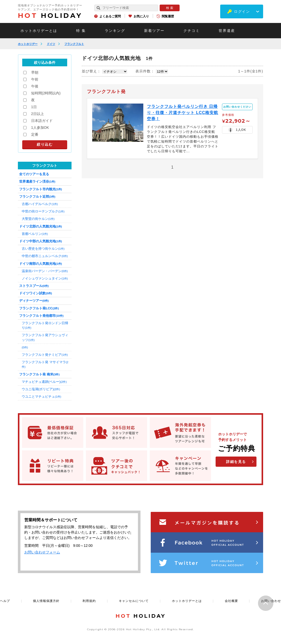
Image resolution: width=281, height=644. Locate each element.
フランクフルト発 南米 (39, 374)
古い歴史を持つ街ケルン (43, 249)
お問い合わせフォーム (42, 552)
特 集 (81, 31)
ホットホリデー (28, 44)
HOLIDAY (50, 16)
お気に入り (141, 16)
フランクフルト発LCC (39, 308)
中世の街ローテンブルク (43, 211)
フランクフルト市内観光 (40, 189)
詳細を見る (236, 462)
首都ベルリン (35, 234)
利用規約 (89, 601)
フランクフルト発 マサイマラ (45, 364)
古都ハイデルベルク (40, 204)
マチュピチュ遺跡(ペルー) (44, 382)
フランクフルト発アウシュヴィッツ (45, 337)
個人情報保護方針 (46, 601)
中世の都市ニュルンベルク (45, 256)
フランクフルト (74, 44)
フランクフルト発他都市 (41, 316)
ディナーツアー (34, 301)
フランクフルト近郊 (37, 197)
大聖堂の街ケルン (38, 219)
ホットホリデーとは (39, 31)
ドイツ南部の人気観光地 (40, 264)
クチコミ (192, 31)
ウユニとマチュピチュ (41, 396)
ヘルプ (5, 601)
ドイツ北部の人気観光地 (40, 226)
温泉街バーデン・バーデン (45, 271)
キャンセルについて (134, 601)
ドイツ (51, 44)
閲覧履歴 (168, 16)
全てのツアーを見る (34, 174)
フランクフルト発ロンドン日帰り (45, 325)
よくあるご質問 (110, 16)
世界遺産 (227, 31)
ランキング (115, 31)
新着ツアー (154, 31)
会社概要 (231, 601)
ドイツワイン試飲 (36, 293)
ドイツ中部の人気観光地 (40, 241)
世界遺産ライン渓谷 (37, 181)
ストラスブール (34, 286)
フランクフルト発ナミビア (45, 355)
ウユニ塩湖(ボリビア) (41, 389)
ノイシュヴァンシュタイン (45, 278)
